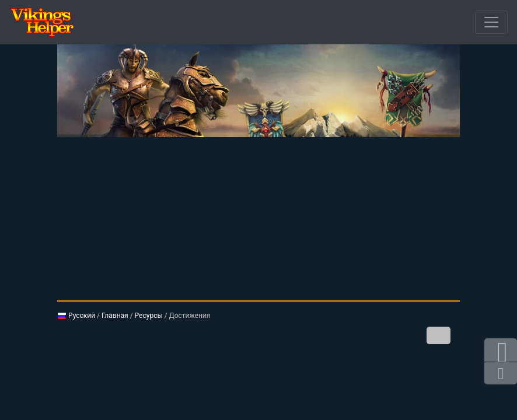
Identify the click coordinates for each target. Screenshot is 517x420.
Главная (115, 316)
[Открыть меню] (491, 22)
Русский (76, 316)
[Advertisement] (258, 219)
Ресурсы (149, 316)
